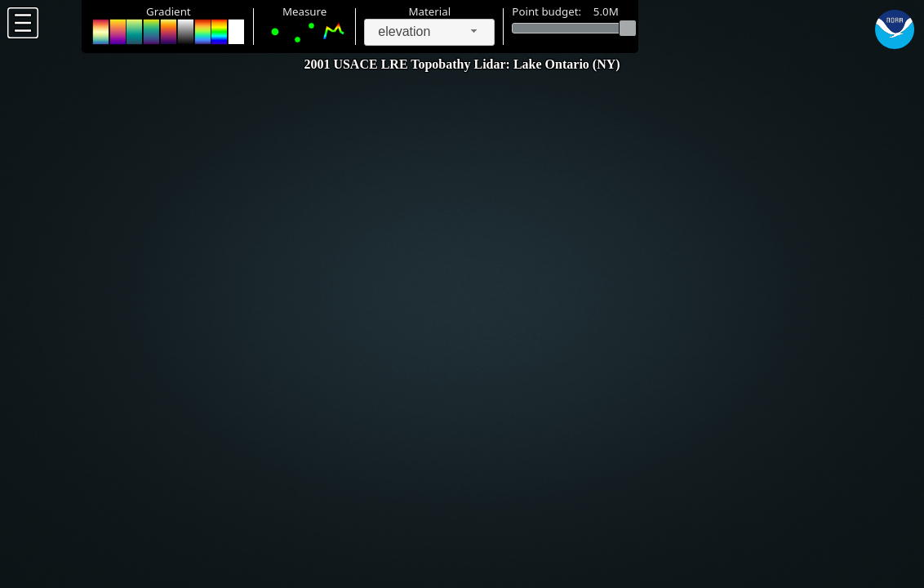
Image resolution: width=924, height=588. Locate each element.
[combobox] (429, 32)
